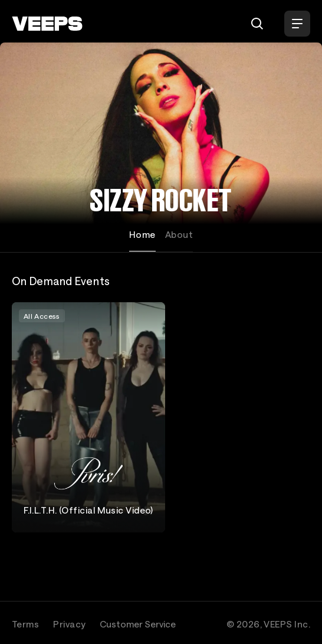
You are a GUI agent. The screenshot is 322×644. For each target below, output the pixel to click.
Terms (25, 624)
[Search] (257, 24)
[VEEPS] (47, 24)
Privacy (69, 624)
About (179, 234)
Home (142, 234)
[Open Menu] (297, 24)
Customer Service (138, 624)
